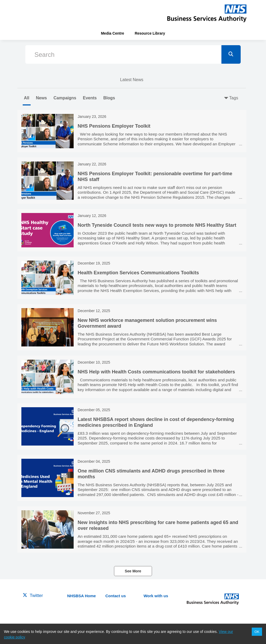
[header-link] (207, 13)
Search (45, 55)
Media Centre (112, 33)
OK (257, 632)
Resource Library (150, 33)
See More (133, 571)
